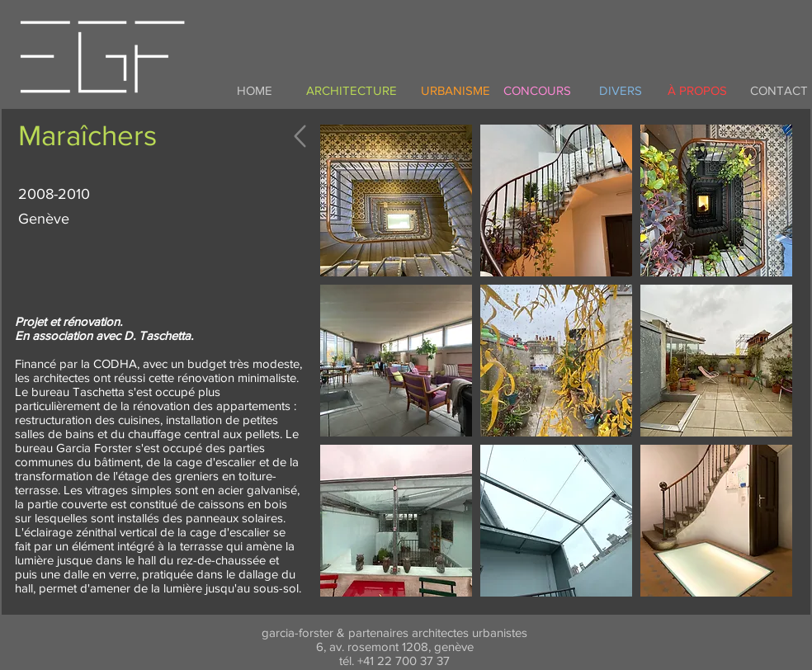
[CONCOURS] (537, 90)
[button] (396, 201)
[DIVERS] (621, 90)
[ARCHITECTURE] (352, 90)
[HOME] (254, 90)
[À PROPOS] (697, 90)
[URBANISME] (456, 90)
